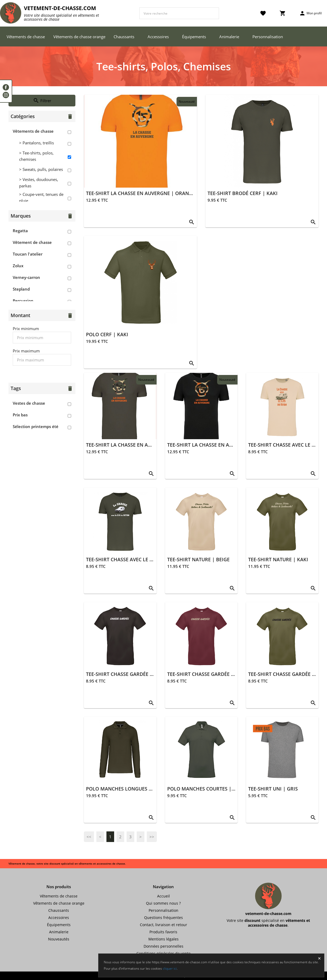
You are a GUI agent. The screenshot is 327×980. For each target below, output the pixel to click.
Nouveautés (59, 939)
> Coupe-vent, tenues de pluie (41, 197)
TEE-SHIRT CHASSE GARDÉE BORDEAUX (212, 674)
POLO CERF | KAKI (107, 334)
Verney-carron (26, 277)
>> (152, 837)
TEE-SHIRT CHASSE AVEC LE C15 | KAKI (130, 559)
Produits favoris (163, 932)
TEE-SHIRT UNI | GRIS (273, 789)
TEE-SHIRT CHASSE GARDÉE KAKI (286, 674)
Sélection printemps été (36, 426)
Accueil (164, 896)
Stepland (21, 289)
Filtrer (42, 101)
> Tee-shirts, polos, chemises (36, 156)
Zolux (18, 266)
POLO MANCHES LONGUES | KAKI (125, 789)
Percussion (23, 301)
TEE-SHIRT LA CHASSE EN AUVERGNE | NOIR (218, 445)
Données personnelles (164, 946)
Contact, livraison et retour (164, 925)
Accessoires (158, 37)
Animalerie (229, 37)
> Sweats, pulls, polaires (41, 169)
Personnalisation (268, 37)
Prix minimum (26, 329)
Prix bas (20, 415)
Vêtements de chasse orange (79, 37)
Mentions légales (164, 939)
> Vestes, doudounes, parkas (39, 183)
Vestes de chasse (29, 403)
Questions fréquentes (164, 918)
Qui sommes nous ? (163, 903)
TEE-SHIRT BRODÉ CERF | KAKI (243, 193)
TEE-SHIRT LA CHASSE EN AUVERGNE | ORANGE (141, 193)
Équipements (194, 37)
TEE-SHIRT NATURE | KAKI (278, 559)
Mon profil (310, 13)
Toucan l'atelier (28, 254)
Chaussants (124, 37)
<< (89, 837)
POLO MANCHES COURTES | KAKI (206, 789)
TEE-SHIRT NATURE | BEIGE (198, 559)
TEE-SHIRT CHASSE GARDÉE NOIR (124, 674)
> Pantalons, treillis (36, 143)
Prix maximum (26, 351)
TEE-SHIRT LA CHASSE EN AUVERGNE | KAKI (136, 445)
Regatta (20, 231)
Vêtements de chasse (26, 37)
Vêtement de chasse (32, 242)
